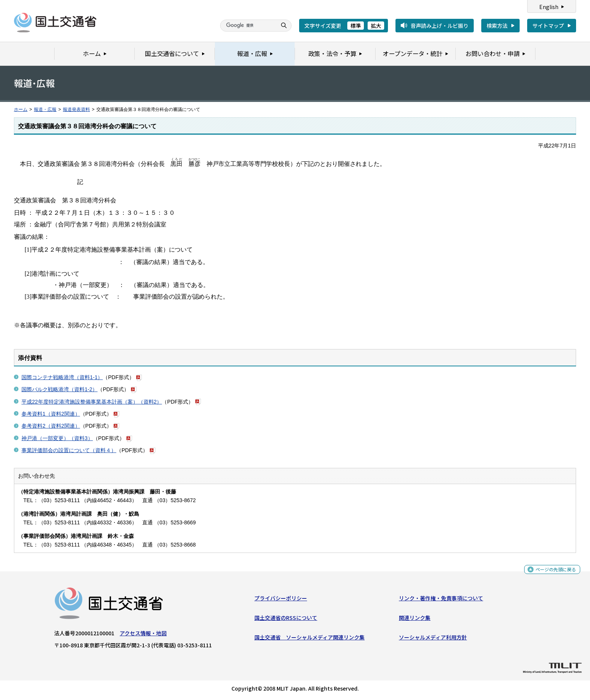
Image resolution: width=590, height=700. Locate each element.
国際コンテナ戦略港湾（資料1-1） (62, 377)
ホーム (21, 109)
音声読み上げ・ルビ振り (439, 26)
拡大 (376, 26)
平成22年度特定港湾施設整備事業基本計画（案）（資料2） (92, 402)
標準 (356, 26)
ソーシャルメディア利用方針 (433, 639)
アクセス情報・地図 (143, 635)
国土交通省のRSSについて (286, 620)
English (549, 7)
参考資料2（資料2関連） (51, 426)
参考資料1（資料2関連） (51, 414)
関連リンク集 (415, 620)
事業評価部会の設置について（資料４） (69, 450)
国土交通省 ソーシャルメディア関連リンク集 (309, 639)
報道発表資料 (76, 109)
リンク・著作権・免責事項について (441, 600)
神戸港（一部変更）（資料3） (57, 438)
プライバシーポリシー (281, 600)
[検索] (248, 26)
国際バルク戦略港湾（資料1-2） (59, 389)
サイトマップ (548, 26)
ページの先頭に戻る (553, 573)
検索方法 (497, 26)
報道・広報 (45, 109)
